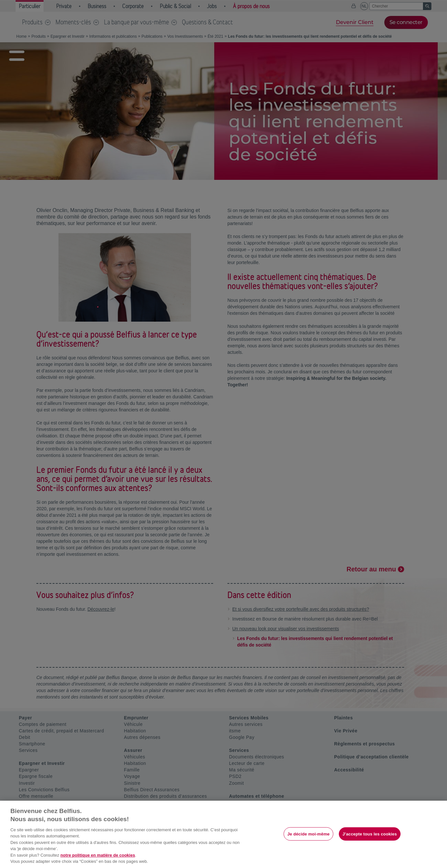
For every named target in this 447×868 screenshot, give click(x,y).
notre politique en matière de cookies (98, 855)
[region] (224, 834)
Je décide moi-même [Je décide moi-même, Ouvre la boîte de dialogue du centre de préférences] (308, 834)
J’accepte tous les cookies (370, 834)
